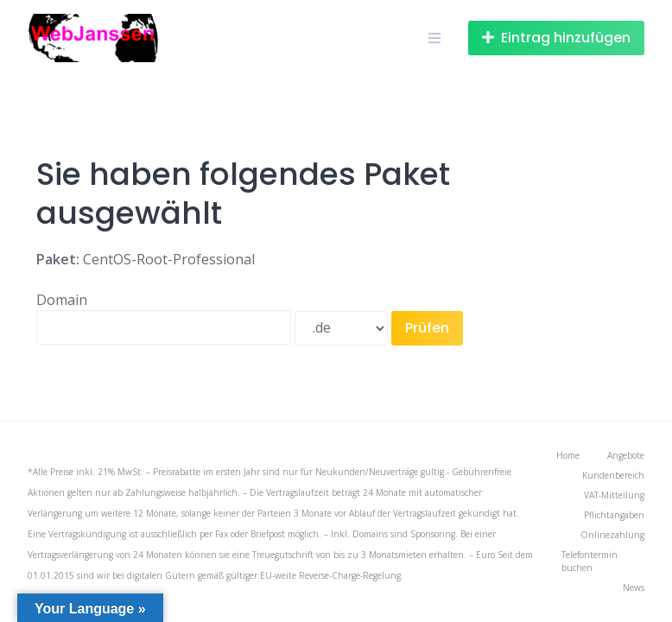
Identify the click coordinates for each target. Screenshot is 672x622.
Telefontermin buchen (590, 561)
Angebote (626, 455)
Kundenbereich (613, 475)
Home (568, 455)
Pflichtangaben (614, 515)
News (634, 587)
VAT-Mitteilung (614, 495)
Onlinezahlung (612, 535)
